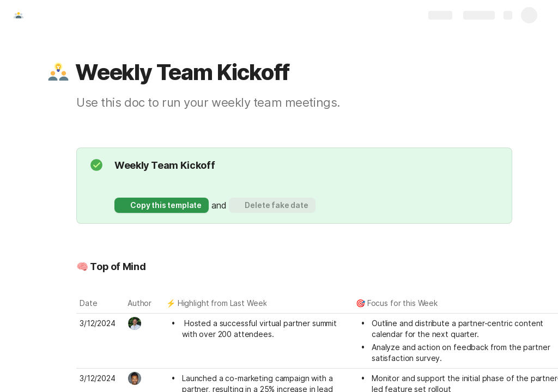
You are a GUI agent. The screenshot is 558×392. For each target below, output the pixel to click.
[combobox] (144, 323)
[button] (58, 72)
